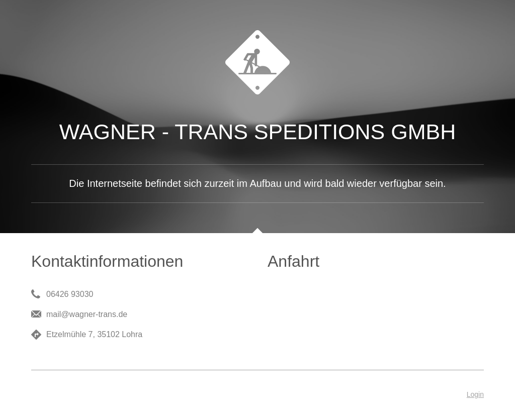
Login (475, 394)
